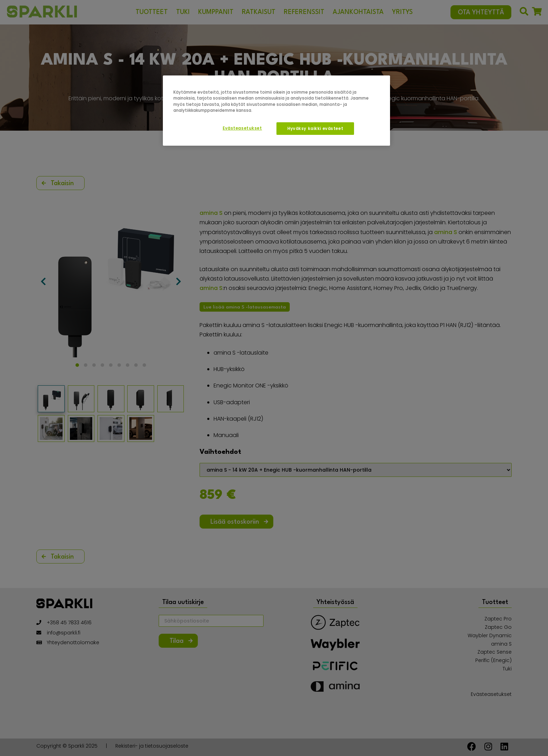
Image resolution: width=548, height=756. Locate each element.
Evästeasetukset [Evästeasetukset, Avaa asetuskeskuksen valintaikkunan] (242, 128)
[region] (276, 110)
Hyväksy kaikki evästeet (315, 129)
